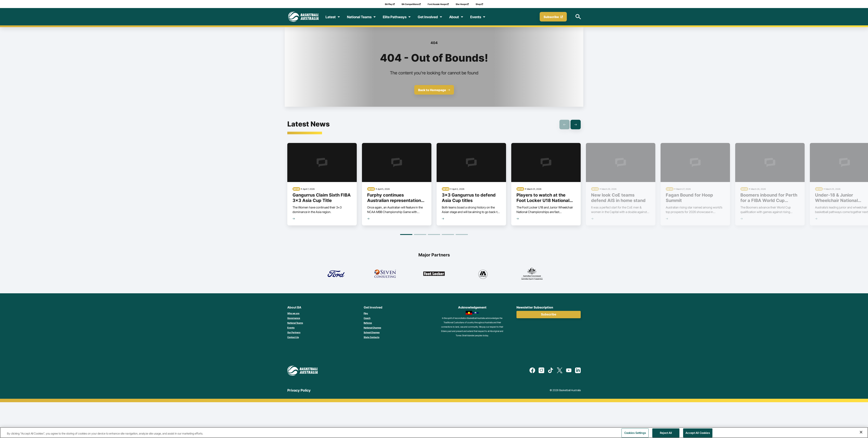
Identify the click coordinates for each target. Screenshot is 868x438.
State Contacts (372, 337)
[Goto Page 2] (420, 235)
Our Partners (294, 332)
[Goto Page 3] (434, 235)
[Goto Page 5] (462, 235)
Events (291, 328)
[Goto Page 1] (406, 235)
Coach (367, 318)
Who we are (293, 313)
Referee (368, 323)
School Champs (372, 332)
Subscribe (549, 314)
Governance (294, 318)
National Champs (372, 328)
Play (366, 313)
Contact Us (293, 337)
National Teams (295, 323)
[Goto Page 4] (448, 235)
